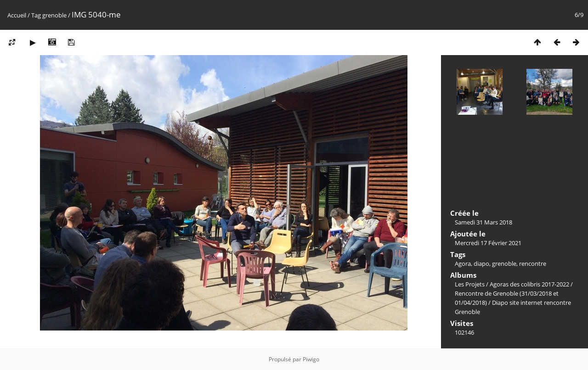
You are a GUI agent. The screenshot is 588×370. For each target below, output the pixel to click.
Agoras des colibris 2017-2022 (529, 284)
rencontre (533, 263)
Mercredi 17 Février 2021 (488, 243)
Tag (36, 15)
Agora (463, 263)
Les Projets (470, 284)
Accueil (17, 15)
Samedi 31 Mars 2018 (483, 222)
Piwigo (311, 359)
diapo (481, 263)
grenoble (54, 15)
